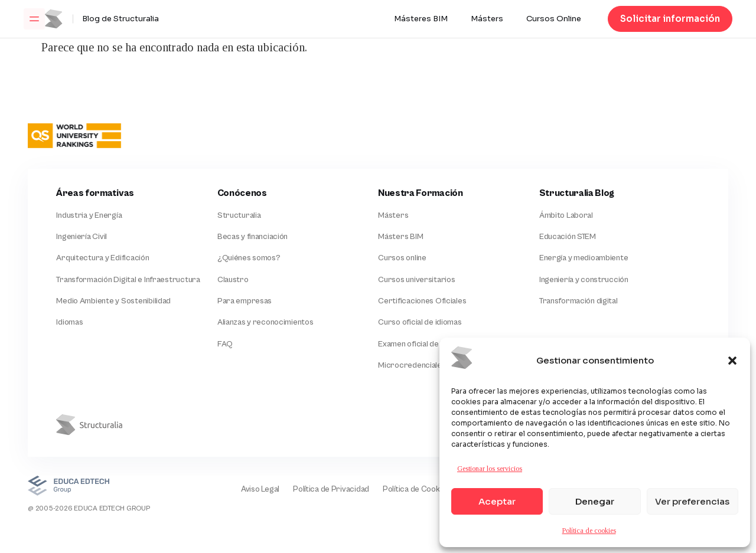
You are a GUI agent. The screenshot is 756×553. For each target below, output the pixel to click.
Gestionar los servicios (490, 469)
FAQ (225, 346)
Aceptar (497, 501)
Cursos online (402, 259)
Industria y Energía (89, 215)
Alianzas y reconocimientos (265, 324)
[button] (732, 361)
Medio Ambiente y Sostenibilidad (113, 302)
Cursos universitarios (416, 281)
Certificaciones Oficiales (422, 302)
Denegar (595, 501)
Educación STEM (568, 237)
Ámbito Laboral (566, 215)
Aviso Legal (257, 492)
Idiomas (69, 324)
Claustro (233, 281)
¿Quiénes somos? (249, 259)
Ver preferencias (692, 501)
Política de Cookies (416, 492)
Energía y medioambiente (584, 259)
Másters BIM (400, 237)
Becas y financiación (252, 237)
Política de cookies (589, 531)
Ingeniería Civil (82, 237)
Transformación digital (579, 302)
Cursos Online (554, 19)
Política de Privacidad (329, 492)
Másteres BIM (421, 19)
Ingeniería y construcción (584, 281)
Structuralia (239, 215)
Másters (487, 19)
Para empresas (245, 302)
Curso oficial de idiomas (420, 324)
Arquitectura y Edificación (102, 259)
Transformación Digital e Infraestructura (128, 281)
